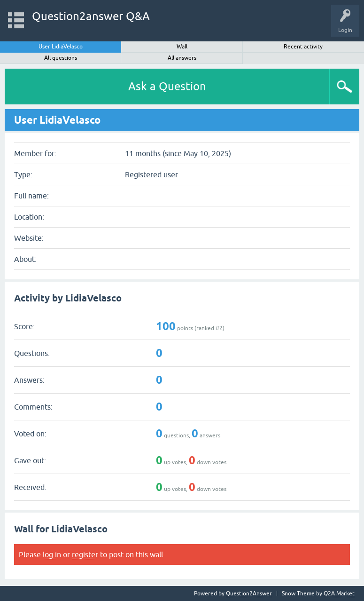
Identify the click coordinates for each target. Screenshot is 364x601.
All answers (182, 58)
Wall (182, 47)
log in (52, 554)
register (85, 554)
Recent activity (303, 47)
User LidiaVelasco (61, 47)
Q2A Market (339, 593)
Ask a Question (167, 86)
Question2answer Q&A (91, 16)
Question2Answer (249, 593)
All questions (61, 58)
